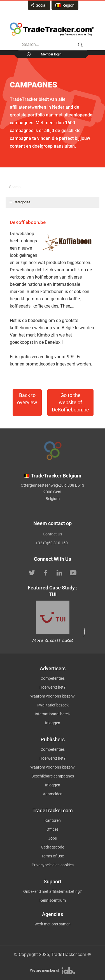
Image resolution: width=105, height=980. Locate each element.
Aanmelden (53, 794)
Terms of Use (53, 856)
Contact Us (53, 534)
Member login (51, 54)
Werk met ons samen (53, 924)
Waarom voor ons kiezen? (53, 696)
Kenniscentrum (53, 900)
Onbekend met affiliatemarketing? (53, 891)
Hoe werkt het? (53, 687)
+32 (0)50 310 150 (52, 543)
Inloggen (53, 723)
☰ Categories (20, 202)
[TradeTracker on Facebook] (46, 572)
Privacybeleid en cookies (53, 865)
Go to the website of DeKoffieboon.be (70, 403)
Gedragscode (53, 847)
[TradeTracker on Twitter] (32, 572)
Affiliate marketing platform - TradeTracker (52, 29)
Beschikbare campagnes (53, 776)
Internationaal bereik (53, 714)
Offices (53, 829)
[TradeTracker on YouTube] (73, 572)
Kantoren (53, 820)
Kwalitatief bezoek (53, 705)
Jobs (53, 838)
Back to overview (27, 399)
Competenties (53, 678)
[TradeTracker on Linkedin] (59, 572)
